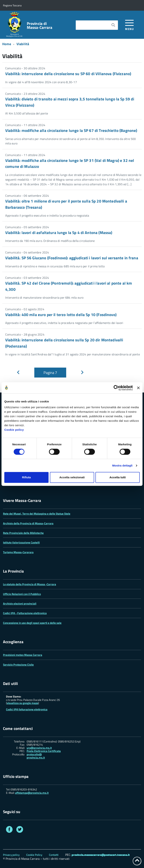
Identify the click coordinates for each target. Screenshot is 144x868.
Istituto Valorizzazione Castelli (21, 542)
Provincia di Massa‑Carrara (40, 25)
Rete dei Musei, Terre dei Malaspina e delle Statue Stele (37, 514)
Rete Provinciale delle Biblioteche (23, 533)
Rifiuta (26, 477)
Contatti (54, 855)
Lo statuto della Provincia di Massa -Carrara (30, 584)
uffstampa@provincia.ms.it (32, 793)
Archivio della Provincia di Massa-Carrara (28, 523)
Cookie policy (14, 430)
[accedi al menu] (129, 24)
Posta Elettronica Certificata (44, 751)
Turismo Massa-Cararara (18, 552)
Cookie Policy (34, 855)
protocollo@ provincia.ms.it (36, 756)
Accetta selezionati (72, 477)
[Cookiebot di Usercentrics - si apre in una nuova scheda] (116, 388)
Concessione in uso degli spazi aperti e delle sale (32, 623)
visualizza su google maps (22, 703)
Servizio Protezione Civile (18, 665)
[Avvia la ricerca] (113, 25)
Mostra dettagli (122, 465)
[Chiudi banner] (138, 388)
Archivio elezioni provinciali (20, 604)
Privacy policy (11, 855)
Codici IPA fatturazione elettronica (27, 709)
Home (7, 44)
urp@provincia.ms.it (39, 748)
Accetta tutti (118, 477)
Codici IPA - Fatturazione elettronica (25, 613)
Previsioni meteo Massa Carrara (23, 655)
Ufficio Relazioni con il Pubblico (22, 594)
